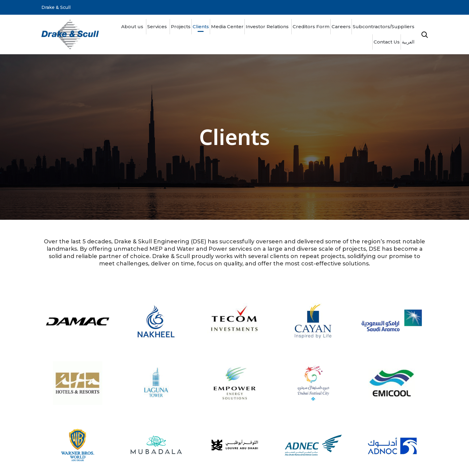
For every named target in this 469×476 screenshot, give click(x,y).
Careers (341, 27)
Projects (181, 27)
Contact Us (387, 42)
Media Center (227, 27)
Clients (201, 27)
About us (132, 27)
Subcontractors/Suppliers (384, 27)
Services (157, 27)
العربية (408, 42)
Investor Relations (267, 27)
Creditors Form (311, 27)
